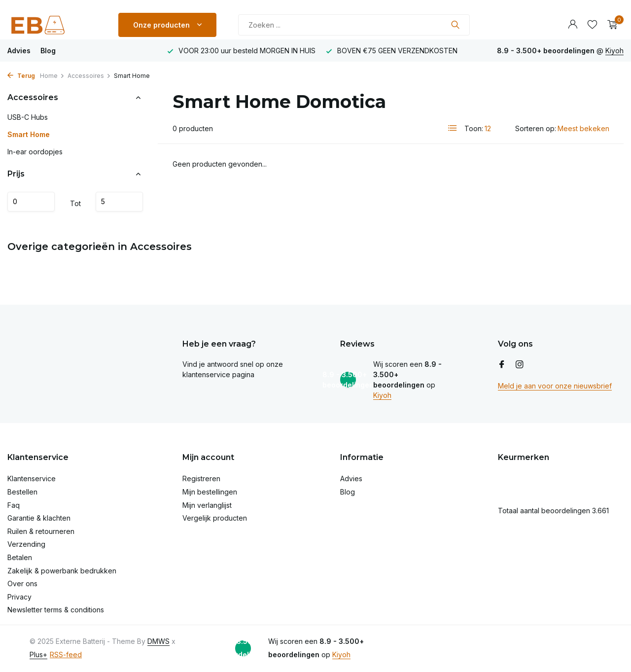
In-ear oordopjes (35, 152)
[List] (453, 128)
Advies (19, 51)
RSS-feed (66, 654)
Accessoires (89, 76)
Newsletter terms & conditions (56, 610)
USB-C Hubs (28, 117)
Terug (21, 76)
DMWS (158, 641)
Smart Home (29, 134)
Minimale (31, 202)
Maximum (119, 202)
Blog (48, 51)
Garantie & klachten (39, 518)
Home (52, 76)
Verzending (26, 544)
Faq (14, 505)
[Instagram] (520, 365)
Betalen (20, 557)
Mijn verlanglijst (207, 505)
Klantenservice (32, 478)
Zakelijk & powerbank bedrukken (62, 571)
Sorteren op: (536, 128)
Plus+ (38, 654)
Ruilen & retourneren (41, 531)
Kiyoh (614, 51)
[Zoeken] (354, 25)
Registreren (201, 478)
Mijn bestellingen (210, 492)
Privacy (19, 597)
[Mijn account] (573, 25)
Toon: (474, 128)
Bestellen (22, 492)
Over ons (22, 584)
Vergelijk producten (215, 518)
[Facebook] (502, 365)
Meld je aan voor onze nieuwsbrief (555, 386)
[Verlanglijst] (592, 25)
